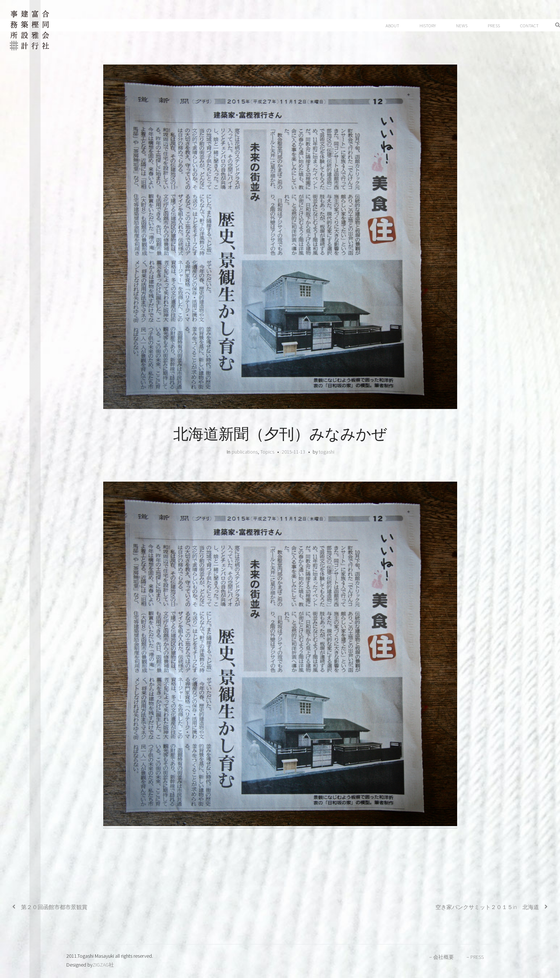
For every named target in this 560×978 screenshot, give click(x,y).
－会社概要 (441, 957)
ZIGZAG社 (103, 965)
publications (245, 452)
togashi (327, 452)
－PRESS (474, 957)
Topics (267, 452)
